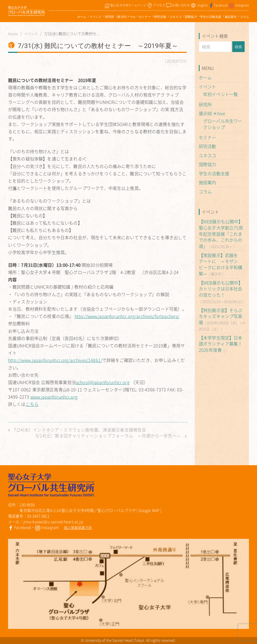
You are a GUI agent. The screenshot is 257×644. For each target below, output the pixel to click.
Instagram (47, 527)
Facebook (20, 527)
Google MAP (149, 510)
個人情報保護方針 (78, 527)
